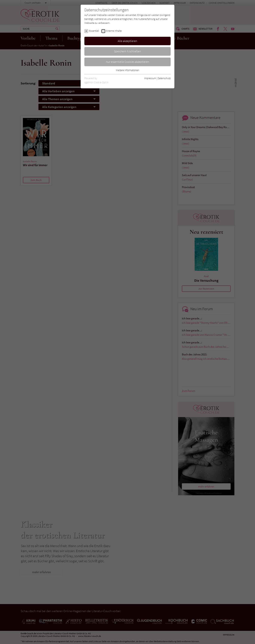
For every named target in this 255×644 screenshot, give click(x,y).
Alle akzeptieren (127, 41)
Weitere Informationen (127, 70)
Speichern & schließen (127, 51)
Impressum (150, 78)
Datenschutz (164, 78)
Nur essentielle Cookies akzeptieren (128, 62)
